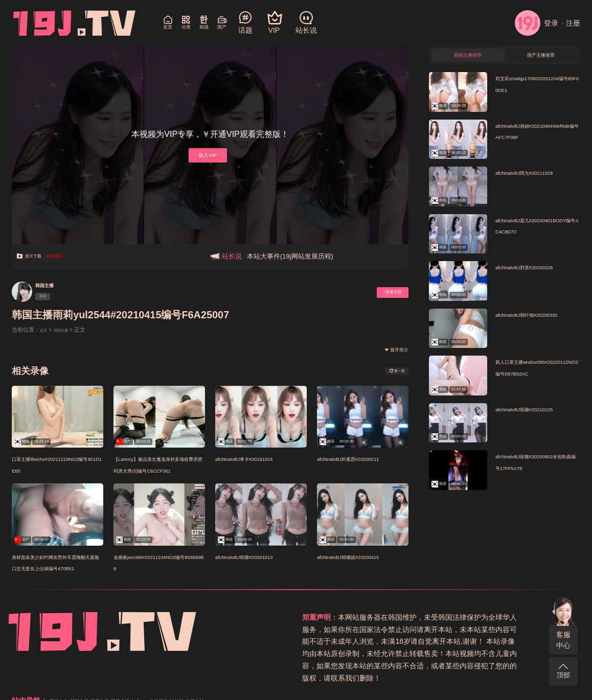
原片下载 (36, 256)
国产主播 (474, 617)
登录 (537, 23)
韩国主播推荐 (468, 59)
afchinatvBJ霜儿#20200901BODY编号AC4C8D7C (538, 239)
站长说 (372, 629)
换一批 (389, 371)
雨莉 (50, 298)
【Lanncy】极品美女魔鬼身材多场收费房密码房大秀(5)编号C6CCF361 (156, 470)
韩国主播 (53, 284)
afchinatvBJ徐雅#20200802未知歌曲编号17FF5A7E (538, 475)
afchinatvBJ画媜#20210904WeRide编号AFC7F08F (538, 145)
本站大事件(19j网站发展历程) (290, 256)
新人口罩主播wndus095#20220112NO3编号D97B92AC (537, 381)
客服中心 (563, 640)
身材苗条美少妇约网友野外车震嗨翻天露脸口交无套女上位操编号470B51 (54, 568)
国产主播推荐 (541, 59)
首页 (45, 330)
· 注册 (571, 23)
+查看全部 (383, 292)
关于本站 (399, 629)
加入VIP (207, 155)
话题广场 (505, 617)
